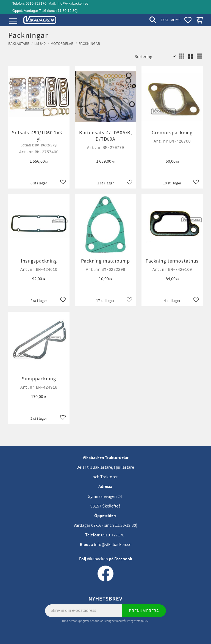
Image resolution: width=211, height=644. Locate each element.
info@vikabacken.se (73, 3)
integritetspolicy (138, 621)
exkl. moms (170, 20)
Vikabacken (97, 559)
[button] (13, 21)
